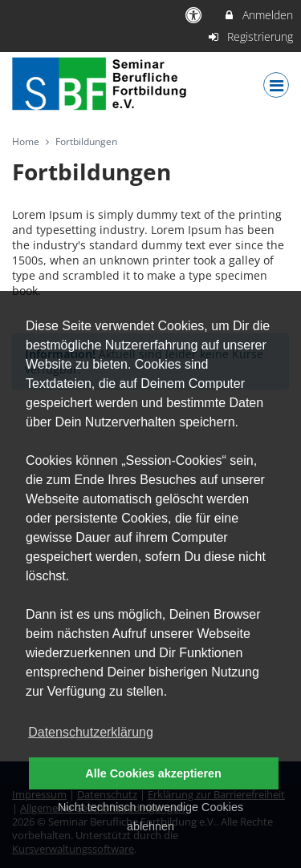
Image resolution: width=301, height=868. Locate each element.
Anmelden (258, 15)
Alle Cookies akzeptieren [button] (153, 773)
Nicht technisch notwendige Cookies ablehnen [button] (150, 817)
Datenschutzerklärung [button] (91, 732)
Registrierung (250, 36)
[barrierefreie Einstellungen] (195, 15)
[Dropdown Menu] (276, 85)
